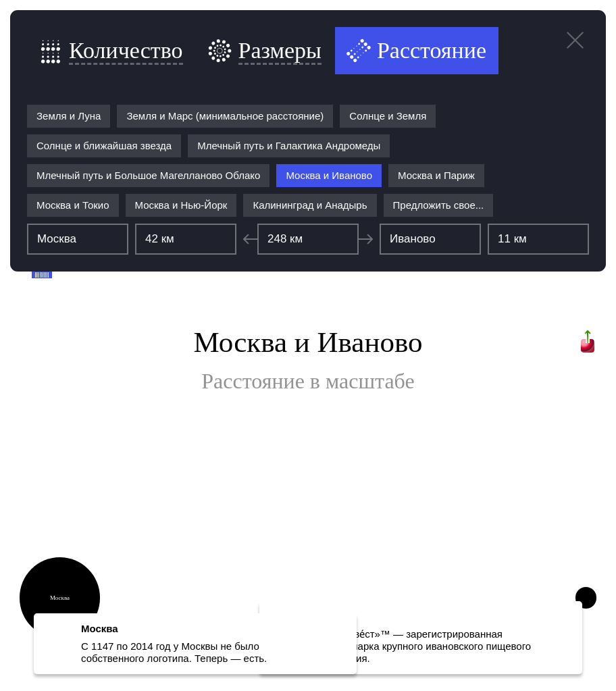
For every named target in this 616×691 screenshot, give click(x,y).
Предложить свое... (439, 205)
